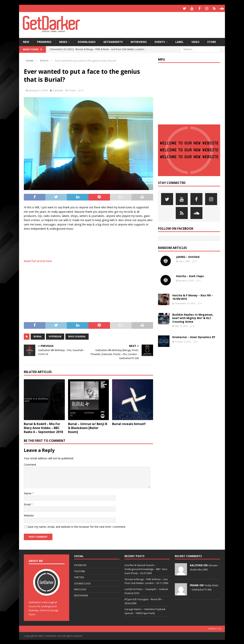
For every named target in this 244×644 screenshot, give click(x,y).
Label (179, 41)
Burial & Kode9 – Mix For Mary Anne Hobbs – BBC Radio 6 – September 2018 (43, 427)
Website (29, 515)
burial (38, 336)
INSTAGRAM (81, 595)
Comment (30, 464)
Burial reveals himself (129, 423)
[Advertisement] (159, 24)
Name (28, 493)
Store (212, 41)
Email (28, 504)
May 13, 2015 (181, 325)
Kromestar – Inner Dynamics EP (194, 337)
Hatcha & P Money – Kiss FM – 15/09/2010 (193, 296)
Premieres (44, 41)
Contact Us (215, 628)
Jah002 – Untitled (188, 256)
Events (160, 41)
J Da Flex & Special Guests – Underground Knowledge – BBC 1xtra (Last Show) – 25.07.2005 (146, 569)
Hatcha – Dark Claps (190, 275)
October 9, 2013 (183, 341)
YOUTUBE (80, 571)
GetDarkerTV (113, 41)
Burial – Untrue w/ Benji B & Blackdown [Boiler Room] (88, 427)
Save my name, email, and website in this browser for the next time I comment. (77, 526)
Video (195, 41)
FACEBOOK (80, 565)
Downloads (87, 41)
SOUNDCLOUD (82, 583)
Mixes (63, 41)
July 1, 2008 (184, 261)
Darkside (58, 90)
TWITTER (79, 577)
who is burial (77, 336)
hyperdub (55, 336)
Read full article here (38, 260)
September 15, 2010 (185, 303)
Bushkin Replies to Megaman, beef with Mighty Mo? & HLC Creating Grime (193, 317)
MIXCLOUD (80, 589)
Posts (72, 90)
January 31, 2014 (38, 90)
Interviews (139, 41)
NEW (26, 41)
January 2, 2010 (186, 280)
